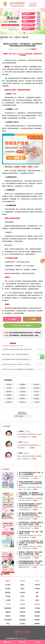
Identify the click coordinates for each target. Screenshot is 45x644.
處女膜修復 (22, 620)
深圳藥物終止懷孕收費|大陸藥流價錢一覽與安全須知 (17, 349)
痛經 (37, 593)
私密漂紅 (22, 624)
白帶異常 (37, 589)
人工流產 (36, 402)
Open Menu (43, 4)
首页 (11, 37)
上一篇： (6, 333)
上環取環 (9, 399)
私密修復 (36, 384)
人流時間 (36, 395)
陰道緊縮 (9, 395)
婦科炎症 (22, 402)
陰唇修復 (9, 402)
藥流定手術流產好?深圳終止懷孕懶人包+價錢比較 (16, 364)
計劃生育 (17, 37)
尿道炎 (22, 596)
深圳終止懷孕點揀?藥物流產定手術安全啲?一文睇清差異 (25, 333)
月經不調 (9, 388)
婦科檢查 (22, 399)
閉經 (37, 596)
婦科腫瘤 (22, 384)
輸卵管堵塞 (8, 608)
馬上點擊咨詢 (33, 49)
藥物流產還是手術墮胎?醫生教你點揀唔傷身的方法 (16, 359)
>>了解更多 (33, 437)
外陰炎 (8, 624)
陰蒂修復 (22, 616)
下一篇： (6, 335)
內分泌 (37, 581)
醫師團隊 (37, 624)
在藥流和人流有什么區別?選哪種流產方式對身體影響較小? (19, 369)
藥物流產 (25, 37)
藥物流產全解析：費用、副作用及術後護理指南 (15, 354)
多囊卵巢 (8, 612)
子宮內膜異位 (8, 620)
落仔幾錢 (36, 388)
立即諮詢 (19, 416)
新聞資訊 (37, 620)
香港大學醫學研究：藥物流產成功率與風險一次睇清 (24, 335)
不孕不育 (36, 392)
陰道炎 (22, 585)
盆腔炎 (37, 600)
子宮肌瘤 (22, 392)
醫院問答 (37, 616)
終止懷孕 (9, 384)
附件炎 (22, 600)
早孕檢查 (22, 395)
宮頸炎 (22, 589)
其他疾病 (37, 604)
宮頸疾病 (22, 388)
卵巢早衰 (8, 616)
